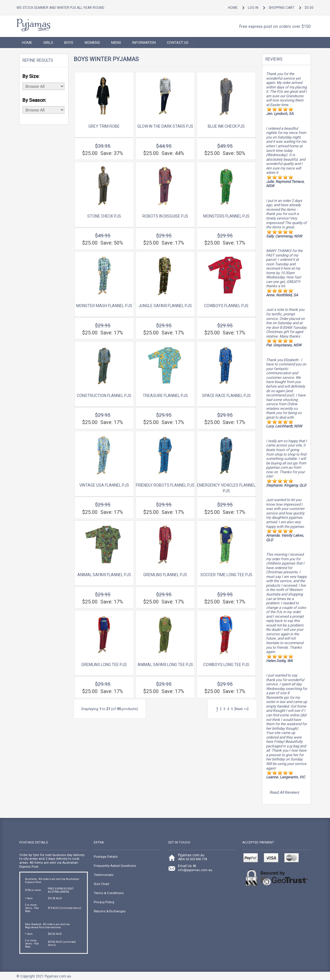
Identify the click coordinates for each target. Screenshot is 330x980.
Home (233, 8)
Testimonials (104, 875)
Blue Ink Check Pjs (226, 126)
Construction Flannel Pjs (104, 396)
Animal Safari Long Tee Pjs (165, 665)
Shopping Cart (282, 8)
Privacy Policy (104, 902)
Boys (69, 43)
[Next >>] (241, 709)
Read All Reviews (284, 792)
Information (144, 43)
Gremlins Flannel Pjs (165, 575)
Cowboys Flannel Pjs (226, 306)
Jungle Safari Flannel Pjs (165, 306)
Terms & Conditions (109, 893)
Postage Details (106, 857)
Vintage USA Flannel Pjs (104, 485)
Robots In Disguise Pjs (165, 216)
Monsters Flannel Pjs (226, 216)
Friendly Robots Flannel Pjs (165, 485)
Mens (116, 43)
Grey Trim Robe (104, 126)
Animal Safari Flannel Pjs (104, 575)
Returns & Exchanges (110, 911)
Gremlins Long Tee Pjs (104, 665)
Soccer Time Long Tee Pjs (226, 575)
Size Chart (102, 884)
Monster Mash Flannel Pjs (104, 306)
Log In (253, 8)
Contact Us (178, 43)
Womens (92, 43)
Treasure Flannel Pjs (165, 396)
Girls (48, 43)
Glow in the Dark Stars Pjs (165, 126)
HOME (27, 43)
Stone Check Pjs (104, 216)
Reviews (274, 59)
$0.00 (309, 8)
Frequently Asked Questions (115, 866)
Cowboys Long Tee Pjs (226, 665)
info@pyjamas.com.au (195, 870)
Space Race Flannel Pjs (226, 396)
